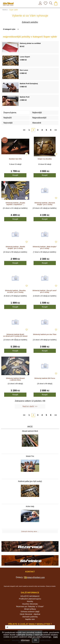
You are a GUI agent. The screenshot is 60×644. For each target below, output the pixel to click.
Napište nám (30, 619)
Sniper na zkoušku (45, 159)
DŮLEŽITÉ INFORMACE (30, 596)
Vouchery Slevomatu (30, 604)
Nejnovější (8, 123)
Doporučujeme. (10, 113)
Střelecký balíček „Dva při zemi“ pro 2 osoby (45, 291)
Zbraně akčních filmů (30, 431)
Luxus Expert (25, 57)
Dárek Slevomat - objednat (30, 614)
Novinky (30, 601)
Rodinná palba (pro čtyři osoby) (30, 481)
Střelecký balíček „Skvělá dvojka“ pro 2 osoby (15, 247)
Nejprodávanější (39, 118)
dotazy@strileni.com (36, 577)
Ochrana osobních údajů (30, 612)
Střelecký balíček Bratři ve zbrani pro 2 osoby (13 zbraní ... (15, 336)
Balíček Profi (25, 97)
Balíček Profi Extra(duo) (29, 84)
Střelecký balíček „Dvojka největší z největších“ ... (15, 204)
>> (56, 130)
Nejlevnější (37, 113)
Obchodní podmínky (30, 617)
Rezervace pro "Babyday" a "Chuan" (30, 606)
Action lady (30, 506)
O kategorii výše (9, 29)
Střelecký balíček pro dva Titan (45, 334)
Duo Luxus (24, 70)
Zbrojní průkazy (30, 609)
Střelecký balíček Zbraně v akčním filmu (15, 379)
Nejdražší (8, 118)
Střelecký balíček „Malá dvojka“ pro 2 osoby (45, 247)
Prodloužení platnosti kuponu (30, 599)
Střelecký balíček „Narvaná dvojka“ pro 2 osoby (45, 204)
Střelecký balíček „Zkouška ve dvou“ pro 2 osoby (15, 291)
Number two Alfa (15, 159)
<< (24, 130)
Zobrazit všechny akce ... (30, 531)
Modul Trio (30, 456)
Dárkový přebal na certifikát (30, 43)
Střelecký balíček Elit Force (45, 378)
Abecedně (37, 123)
